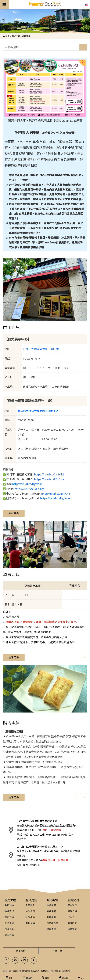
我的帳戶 (30, 917)
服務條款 (51, 929)
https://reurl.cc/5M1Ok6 (49, 474)
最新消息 (9, 905)
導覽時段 (11, 574)
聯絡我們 (72, 923)
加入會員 (30, 911)
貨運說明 (51, 905)
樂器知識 (9, 935)
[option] (45, 21)
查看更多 (14, 513)
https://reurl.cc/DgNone (27, 484)
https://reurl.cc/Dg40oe (55, 498)
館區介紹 (9, 917)
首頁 (6, 36)
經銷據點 (72, 929)
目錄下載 (57, 951)
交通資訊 (9, 923)
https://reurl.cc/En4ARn (55, 493)
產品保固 (51, 911)
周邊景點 (9, 929)
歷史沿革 (72, 905)
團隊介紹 (72, 911)
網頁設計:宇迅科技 (62, 971)
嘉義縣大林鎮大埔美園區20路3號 (38, 411)
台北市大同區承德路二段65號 (41, 349)
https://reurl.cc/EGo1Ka (49, 479)
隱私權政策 (53, 923)
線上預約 (21, 951)
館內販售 (11, 722)
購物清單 (30, 923)
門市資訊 (11, 327)
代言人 (71, 917)
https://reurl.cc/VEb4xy (29, 489)
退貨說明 (51, 917)
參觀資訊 (26, 36)
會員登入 (30, 905)
